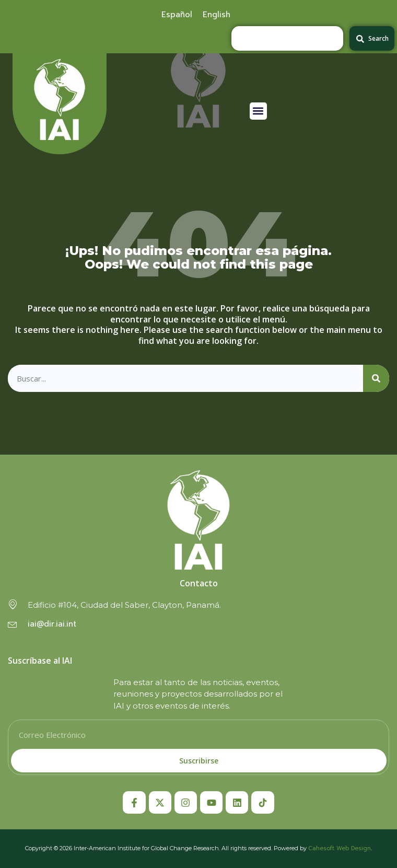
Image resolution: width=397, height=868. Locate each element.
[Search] (376, 379)
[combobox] (287, 38)
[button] (258, 111)
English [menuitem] (217, 13)
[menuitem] (177, 13)
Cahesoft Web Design (340, 848)
